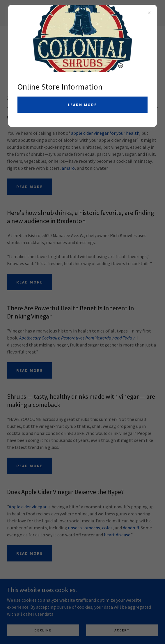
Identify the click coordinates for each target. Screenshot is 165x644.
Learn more (82, 105)
